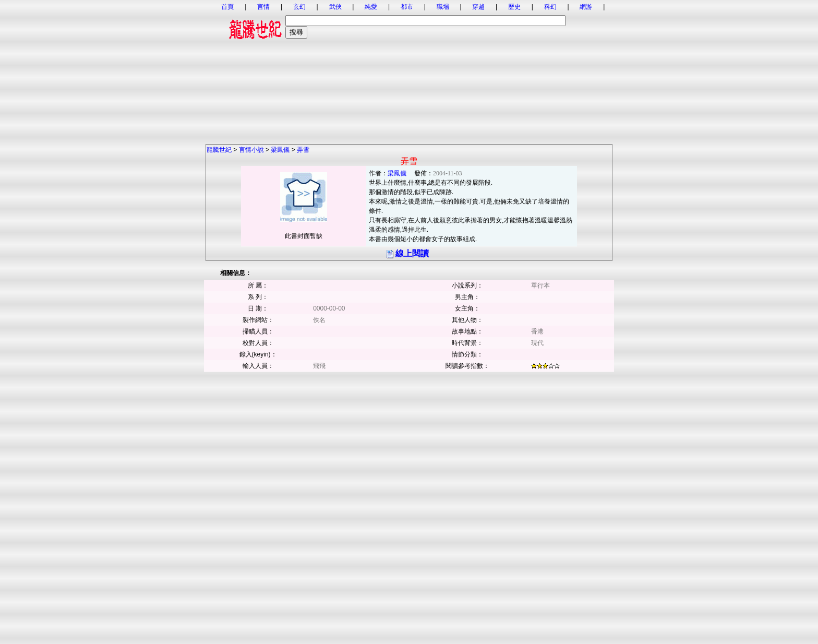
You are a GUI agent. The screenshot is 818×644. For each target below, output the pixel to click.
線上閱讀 (412, 253)
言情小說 (251, 150)
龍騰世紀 (219, 150)
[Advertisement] (409, 70)
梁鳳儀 (280, 150)
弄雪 (303, 150)
